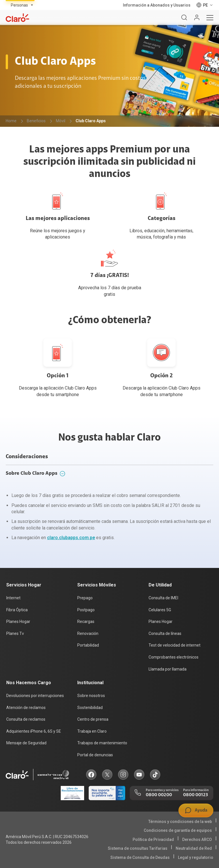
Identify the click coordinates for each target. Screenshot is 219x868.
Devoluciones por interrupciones (35, 696)
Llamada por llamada (168, 669)
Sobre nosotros (91, 696)
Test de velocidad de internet (175, 645)
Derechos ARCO (197, 840)
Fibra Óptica (17, 610)
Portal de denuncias (95, 755)
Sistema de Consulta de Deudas (140, 857)
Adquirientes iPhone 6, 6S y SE (34, 731)
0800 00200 (159, 795)
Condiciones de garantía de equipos (178, 830)
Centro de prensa (93, 719)
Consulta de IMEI (163, 598)
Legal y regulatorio (196, 857)
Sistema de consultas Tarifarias (138, 848)
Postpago (86, 610)
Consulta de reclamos (26, 719)
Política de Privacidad (153, 840)
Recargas (86, 622)
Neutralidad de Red (194, 848)
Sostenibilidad (90, 708)
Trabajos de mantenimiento (102, 743)
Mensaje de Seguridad (26, 743)
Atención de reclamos (26, 708)
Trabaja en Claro (92, 731)
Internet (13, 598)
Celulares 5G (160, 610)
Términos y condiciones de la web (180, 822)
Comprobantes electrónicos (174, 657)
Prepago (85, 598)
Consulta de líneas (165, 633)
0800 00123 (195, 795)
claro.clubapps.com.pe (71, 538)
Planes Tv (15, 633)
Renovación (88, 633)
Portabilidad (88, 645)
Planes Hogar (18, 622)
